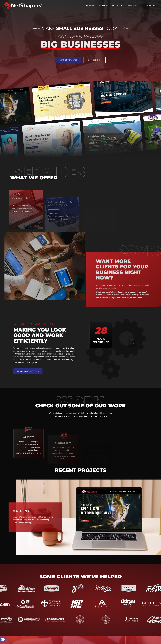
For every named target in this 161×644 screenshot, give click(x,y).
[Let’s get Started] (68, 64)
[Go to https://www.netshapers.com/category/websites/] (29, 457)
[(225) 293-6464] (95, 64)
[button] (3, 639)
